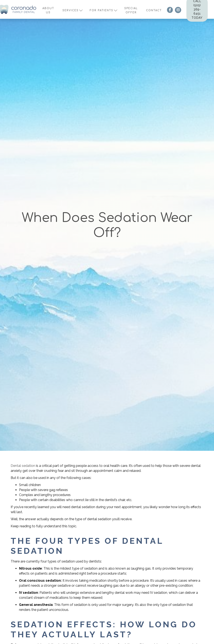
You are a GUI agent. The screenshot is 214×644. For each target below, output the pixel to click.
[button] (72, 9)
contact (154, 10)
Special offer (131, 10)
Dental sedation (23, 466)
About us (48, 10)
